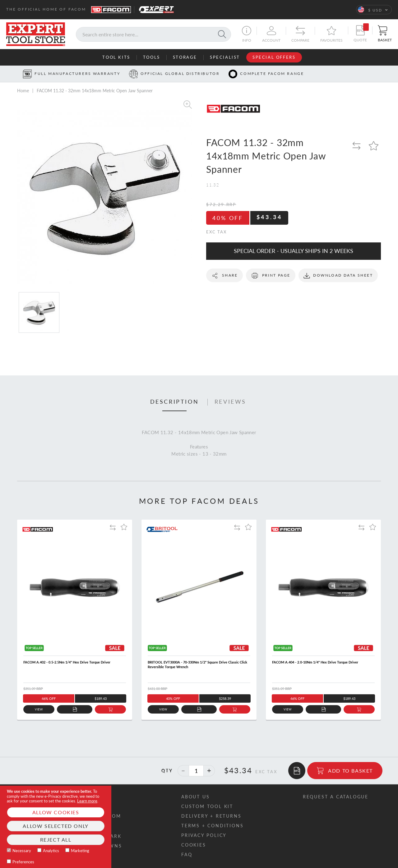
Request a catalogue (336, 797)
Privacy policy (204, 835)
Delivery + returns (211, 816)
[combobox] (153, 34)
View (39, 709)
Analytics (51, 851)
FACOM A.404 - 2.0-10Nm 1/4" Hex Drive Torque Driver (315, 662)
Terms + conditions (212, 826)
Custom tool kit (207, 806)
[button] (374, 10)
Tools (152, 57)
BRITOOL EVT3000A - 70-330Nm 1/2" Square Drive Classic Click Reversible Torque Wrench (197, 664)
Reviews (230, 402)
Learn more (87, 801)
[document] (56, 827)
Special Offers (274, 57)
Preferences (23, 862)
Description (175, 402)
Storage (185, 57)
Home (23, 91)
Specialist (225, 57)
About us (195, 797)
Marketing (80, 851)
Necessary (22, 851)
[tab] (175, 402)
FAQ (187, 854)
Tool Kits (116, 57)
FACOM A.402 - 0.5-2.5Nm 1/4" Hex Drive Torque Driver (67, 662)
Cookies (194, 845)
